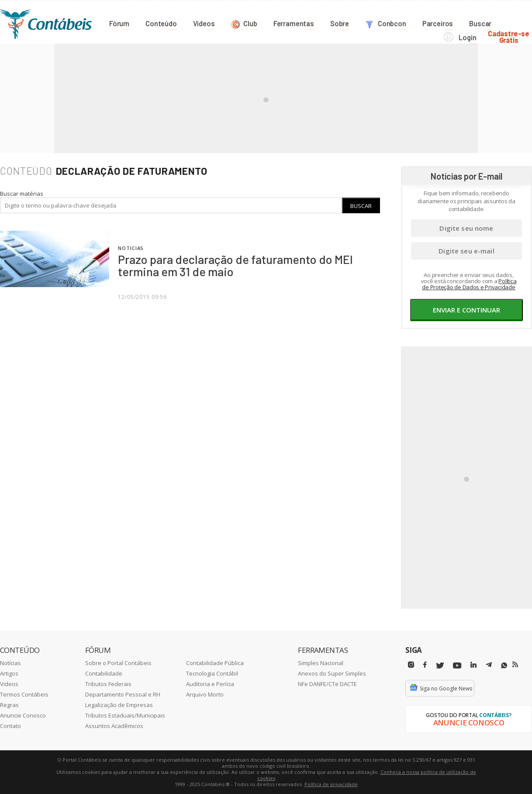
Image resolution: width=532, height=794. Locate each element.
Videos (9, 684)
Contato (10, 726)
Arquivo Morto (205, 694)
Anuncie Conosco (23, 715)
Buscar (361, 206)
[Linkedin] (473, 665)
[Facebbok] (425, 665)
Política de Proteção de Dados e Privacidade (469, 284)
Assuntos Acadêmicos (114, 726)
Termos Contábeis (24, 694)
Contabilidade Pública (215, 663)
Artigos (9, 673)
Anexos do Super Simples (332, 673)
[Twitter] (440, 666)
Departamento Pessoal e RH (123, 694)
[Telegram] (489, 666)
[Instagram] (411, 665)
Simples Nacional (321, 663)
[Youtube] (457, 666)
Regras (9, 705)
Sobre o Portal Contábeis (118, 663)
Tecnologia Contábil (212, 673)
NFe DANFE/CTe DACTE (327, 684)
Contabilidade (104, 673)
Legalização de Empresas (119, 705)
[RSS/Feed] (515, 665)
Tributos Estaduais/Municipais (125, 715)
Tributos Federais (108, 684)
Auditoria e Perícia (210, 684)
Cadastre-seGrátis (511, 23)
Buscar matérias (22, 194)
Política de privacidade (331, 784)
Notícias (10, 663)
